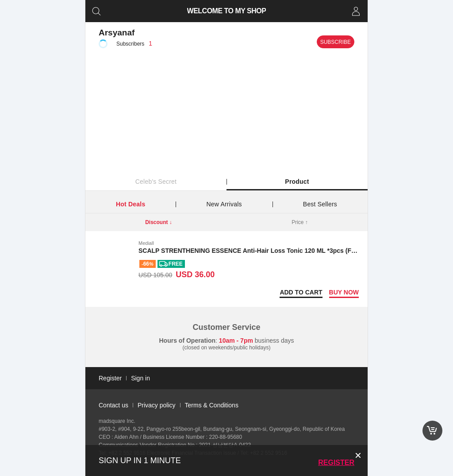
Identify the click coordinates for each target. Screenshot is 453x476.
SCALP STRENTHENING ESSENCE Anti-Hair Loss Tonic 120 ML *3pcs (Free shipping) (264, 251)
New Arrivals (224, 204)
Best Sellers (320, 204)
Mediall (146, 243)
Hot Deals (131, 204)
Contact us (113, 405)
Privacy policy (157, 405)
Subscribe (336, 42)
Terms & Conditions (212, 405)
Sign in (140, 378)
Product (297, 182)
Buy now (344, 292)
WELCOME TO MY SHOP (227, 11)
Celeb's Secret (156, 182)
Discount (159, 222)
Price (300, 222)
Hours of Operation (188, 341)
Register (336, 462)
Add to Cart (301, 292)
